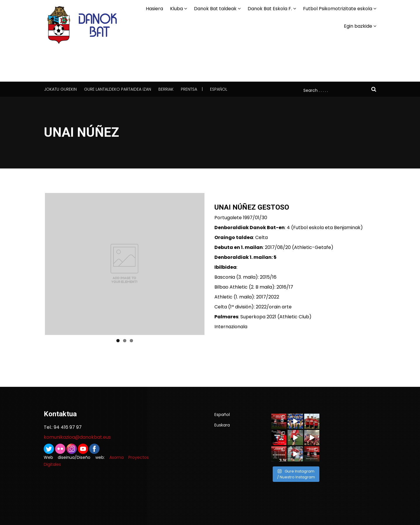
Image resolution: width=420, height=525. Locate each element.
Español (219, 89)
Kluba (176, 9)
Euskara (222, 425)
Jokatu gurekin (60, 89)
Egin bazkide (358, 26)
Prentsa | (192, 89)
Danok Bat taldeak (215, 9)
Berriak (166, 89)
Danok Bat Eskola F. (270, 9)
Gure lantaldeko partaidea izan (118, 89)
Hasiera (154, 9)
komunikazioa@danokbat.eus (77, 437)
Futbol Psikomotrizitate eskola (338, 9)
